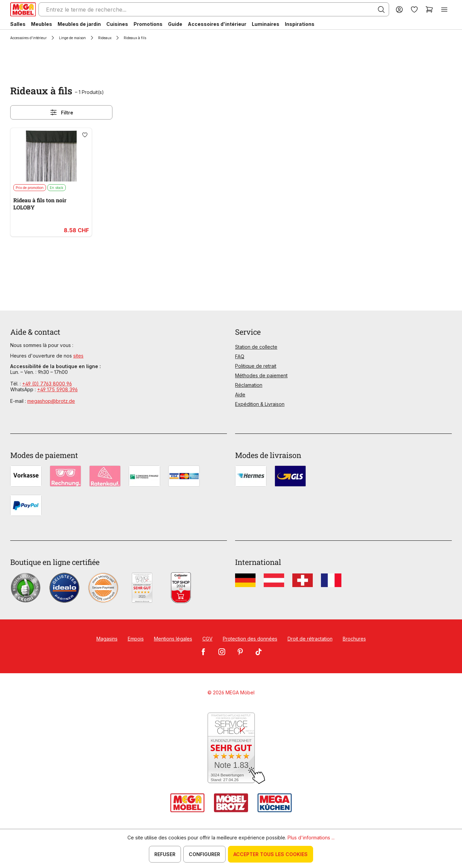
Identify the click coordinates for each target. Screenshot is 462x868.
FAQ (240, 356)
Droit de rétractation (310, 639)
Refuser (165, 854)
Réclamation (249, 385)
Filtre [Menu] (61, 112)
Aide (240, 394)
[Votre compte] (399, 9)
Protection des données (250, 639)
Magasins (107, 639)
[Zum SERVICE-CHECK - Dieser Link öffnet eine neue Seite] (231, 748)
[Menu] (444, 9)
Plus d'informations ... (311, 838)
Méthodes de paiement (261, 375)
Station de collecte (256, 347)
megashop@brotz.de (51, 401)
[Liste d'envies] (414, 9)
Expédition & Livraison (260, 404)
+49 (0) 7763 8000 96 (47, 384)
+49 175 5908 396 (57, 389)
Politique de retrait (256, 366)
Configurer (204, 854)
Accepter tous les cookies (271, 854)
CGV (207, 639)
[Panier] (429, 9)
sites (78, 356)
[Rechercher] (381, 10)
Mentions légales (173, 639)
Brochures (354, 639)
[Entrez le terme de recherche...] (214, 9)
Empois (136, 639)
